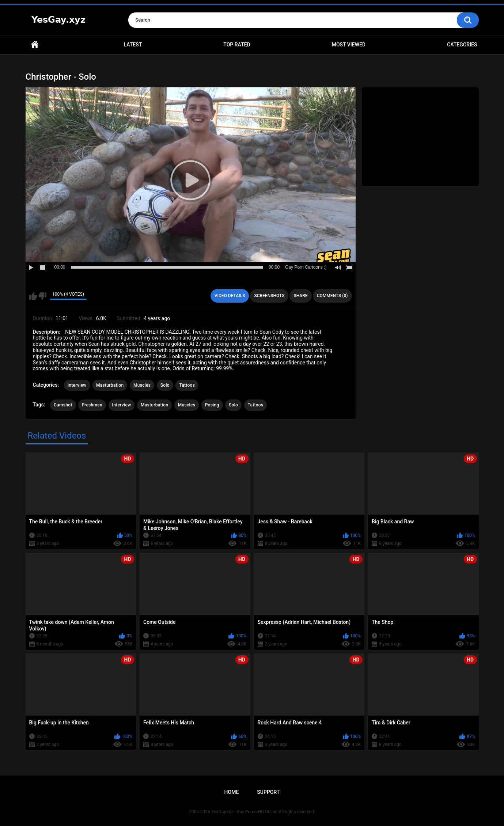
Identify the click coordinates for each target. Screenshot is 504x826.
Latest (133, 45)
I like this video (33, 296)
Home (35, 45)
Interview (77, 385)
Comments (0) (332, 296)
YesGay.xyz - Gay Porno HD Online (244, 812)
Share (300, 296)
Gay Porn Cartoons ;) (306, 267)
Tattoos (187, 385)
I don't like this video (43, 296)
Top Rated (237, 45)
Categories (462, 45)
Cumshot (63, 405)
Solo (165, 385)
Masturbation (110, 385)
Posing (212, 405)
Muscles (142, 385)
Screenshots (269, 296)
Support (268, 792)
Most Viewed (349, 45)
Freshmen (92, 405)
